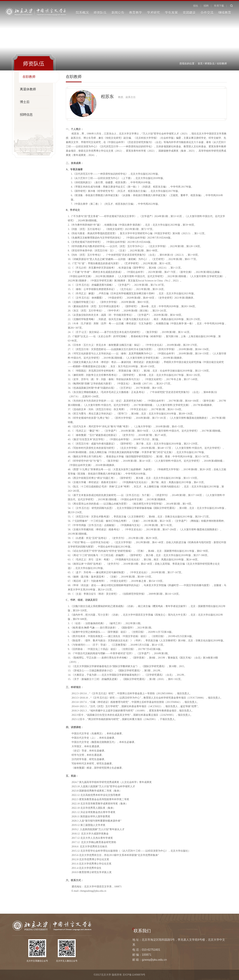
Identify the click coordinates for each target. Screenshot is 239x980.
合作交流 (207, 13)
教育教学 (136, 13)
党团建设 (189, 13)
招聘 (206, 6)
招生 (196, 6)
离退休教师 (28, 89)
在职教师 (222, 63)
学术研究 (153, 13)
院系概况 (82, 13)
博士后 (25, 102)
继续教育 (225, 13)
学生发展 (171, 13)
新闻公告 (118, 13)
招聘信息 (26, 115)
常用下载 (219, 6)
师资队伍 (100, 13)
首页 (200, 63)
